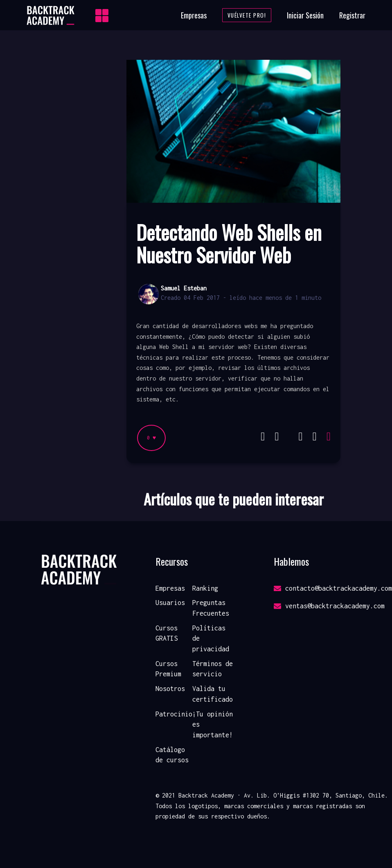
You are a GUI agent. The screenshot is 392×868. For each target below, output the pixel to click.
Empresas (194, 15)
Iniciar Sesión (305, 15)
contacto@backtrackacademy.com (333, 588)
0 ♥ (151, 438)
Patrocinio (174, 714)
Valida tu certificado (213, 694)
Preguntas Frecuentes (211, 608)
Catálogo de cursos (172, 755)
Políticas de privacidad (211, 638)
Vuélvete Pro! (247, 15)
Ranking (205, 588)
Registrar (352, 15)
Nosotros (170, 689)
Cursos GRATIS (167, 633)
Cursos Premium (168, 669)
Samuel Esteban (184, 288)
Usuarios (170, 603)
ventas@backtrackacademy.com (329, 606)
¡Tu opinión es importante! (213, 724)
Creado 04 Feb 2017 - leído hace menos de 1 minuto (241, 298)
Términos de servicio (213, 669)
